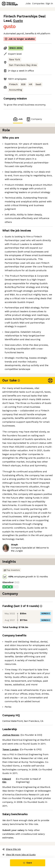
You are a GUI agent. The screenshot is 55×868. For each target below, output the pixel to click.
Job (18, 119)
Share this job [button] (12, 849)
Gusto (18, 21)
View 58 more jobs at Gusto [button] (19, 855)
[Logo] (10, 4)
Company (34, 119)
